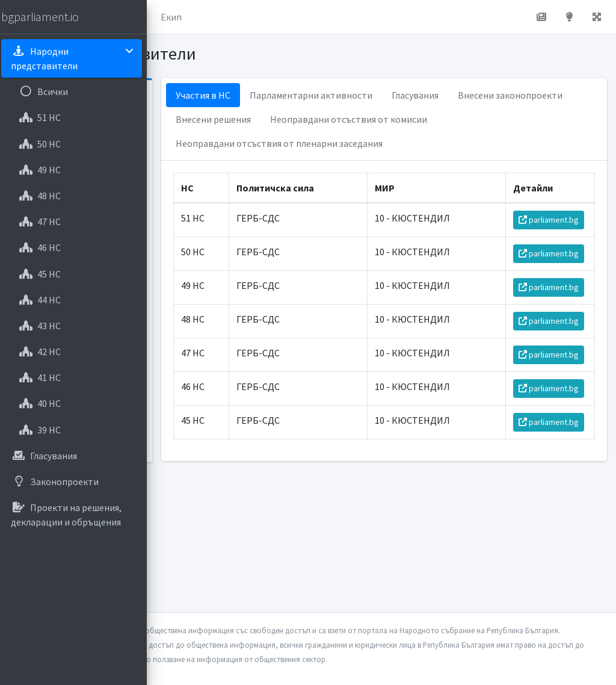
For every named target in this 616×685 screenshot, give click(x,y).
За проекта (267, 17)
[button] (169, 17)
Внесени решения (450, 119)
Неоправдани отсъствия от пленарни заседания (392, 167)
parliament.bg (553, 251)
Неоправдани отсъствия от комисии (367, 143)
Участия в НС (316, 95)
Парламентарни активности (423, 95)
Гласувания (528, 95)
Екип (322, 17)
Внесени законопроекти (340, 119)
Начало (208, 17)
